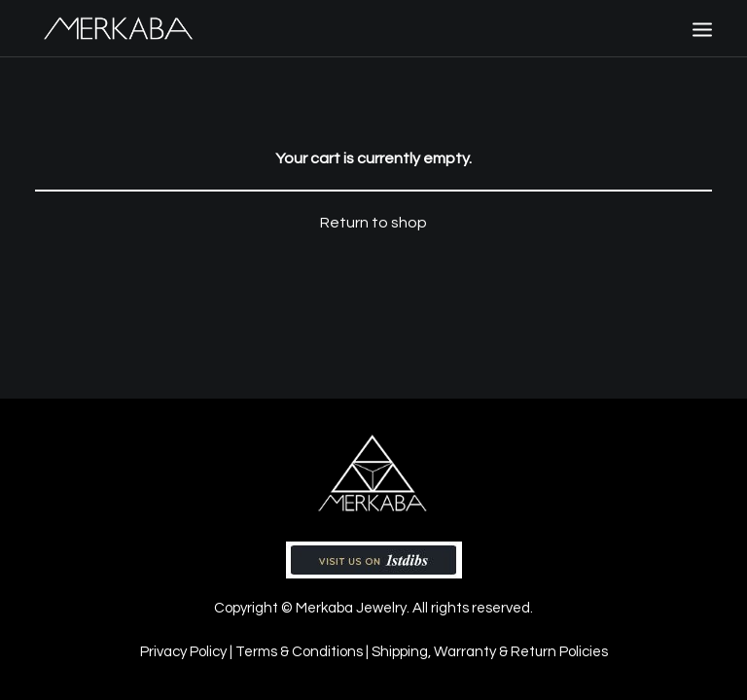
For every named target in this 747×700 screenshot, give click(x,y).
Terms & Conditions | (303, 652)
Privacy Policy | (188, 652)
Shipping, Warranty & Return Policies (490, 652)
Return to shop (373, 223)
